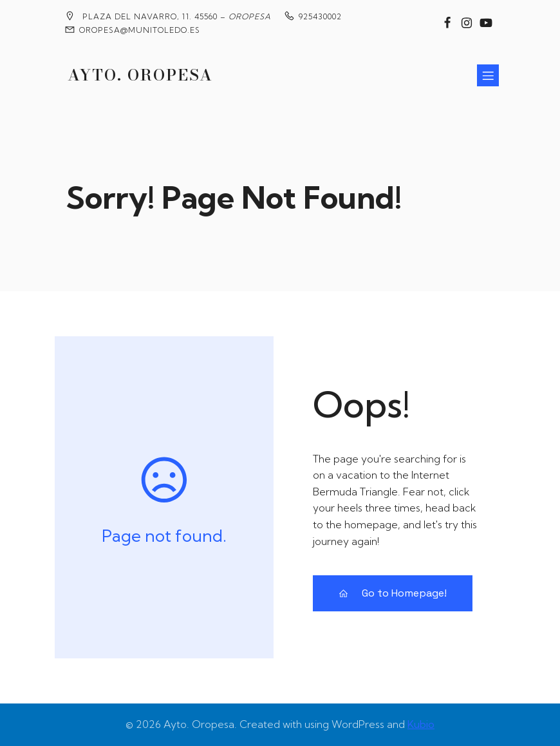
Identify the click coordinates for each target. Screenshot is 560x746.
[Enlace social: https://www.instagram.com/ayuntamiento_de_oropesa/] (467, 23)
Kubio (421, 724)
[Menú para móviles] (488, 75)
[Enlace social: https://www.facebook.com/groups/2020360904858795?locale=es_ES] (447, 23)
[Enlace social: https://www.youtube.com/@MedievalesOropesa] (486, 23)
